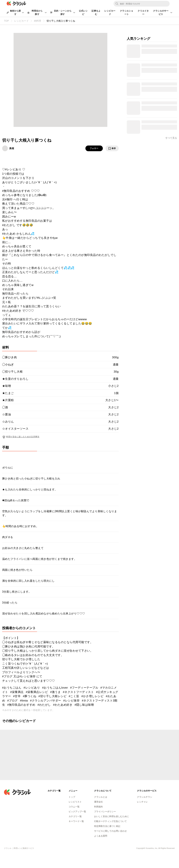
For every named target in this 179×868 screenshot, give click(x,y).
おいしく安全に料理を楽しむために (112, 816)
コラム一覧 (74, 807)
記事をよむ (96, 13)
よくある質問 (101, 836)
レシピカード (110, 13)
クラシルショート (127, 13)
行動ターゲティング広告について (110, 821)
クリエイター (143, 13)
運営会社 (98, 802)
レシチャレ (142, 802)
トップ (72, 797)
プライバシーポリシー (105, 812)
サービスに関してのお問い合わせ (110, 831)
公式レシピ (83, 13)
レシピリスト (75, 802)
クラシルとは (101, 797)
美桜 (12, 148)
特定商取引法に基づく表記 (107, 826)
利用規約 (98, 807)
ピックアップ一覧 (77, 812)
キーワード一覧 (76, 821)
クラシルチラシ (145, 797)
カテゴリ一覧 (75, 816)
